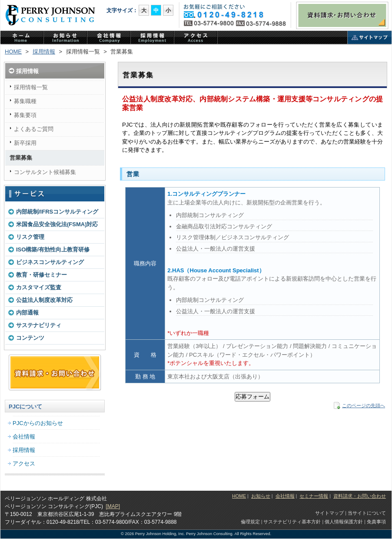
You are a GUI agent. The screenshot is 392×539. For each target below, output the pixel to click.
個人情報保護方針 (344, 522)
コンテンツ (30, 338)
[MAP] (113, 506)
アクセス (196, 38)
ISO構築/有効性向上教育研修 (53, 249)
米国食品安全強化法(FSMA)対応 (57, 224)
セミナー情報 (314, 496)
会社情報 (24, 437)
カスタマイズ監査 (39, 287)
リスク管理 (30, 237)
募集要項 (25, 115)
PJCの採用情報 (153, 38)
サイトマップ (370, 38)
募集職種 (25, 101)
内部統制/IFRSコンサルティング (57, 212)
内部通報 (27, 313)
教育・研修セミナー (42, 275)
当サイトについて (367, 513)
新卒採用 (25, 143)
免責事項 (376, 522)
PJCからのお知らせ (66, 38)
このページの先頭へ (364, 405)
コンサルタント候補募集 (45, 172)
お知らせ (261, 496)
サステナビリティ (39, 325)
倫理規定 (250, 522)
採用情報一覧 (31, 87)
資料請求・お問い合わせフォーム (55, 373)
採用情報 (44, 52)
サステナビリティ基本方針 (292, 522)
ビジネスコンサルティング (50, 262)
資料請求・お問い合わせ (342, 15)
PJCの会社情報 (109, 38)
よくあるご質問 (34, 129)
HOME (13, 52)
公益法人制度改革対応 (44, 300)
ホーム (22, 38)
